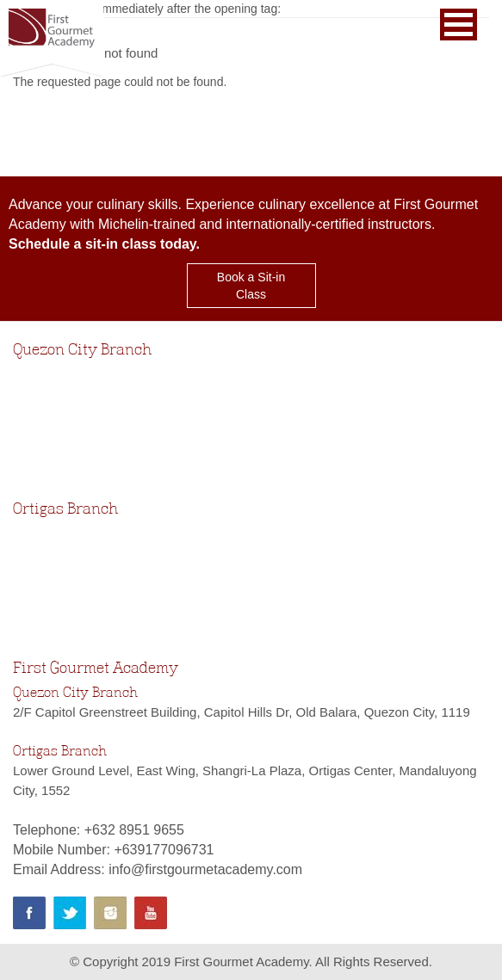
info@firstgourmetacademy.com (205, 869)
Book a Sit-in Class (251, 286)
